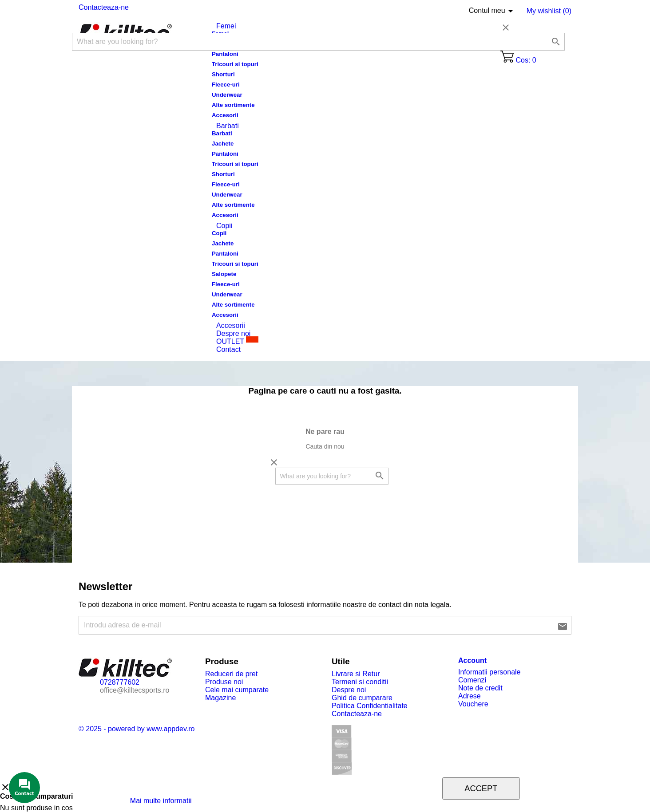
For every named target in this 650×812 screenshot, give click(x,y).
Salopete (224, 274)
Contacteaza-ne (104, 7)
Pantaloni (225, 54)
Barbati (228, 126)
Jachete (223, 144)
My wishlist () (549, 11)
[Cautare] (318, 42)
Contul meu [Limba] (492, 11)
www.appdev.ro (170, 729)
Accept (481, 788)
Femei (226, 26)
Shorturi (223, 74)
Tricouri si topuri (235, 64)
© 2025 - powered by (113, 729)
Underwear (227, 95)
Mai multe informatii (162, 801)
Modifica (210, 801)
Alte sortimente (233, 105)
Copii (224, 226)
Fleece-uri (226, 85)
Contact (228, 349)
